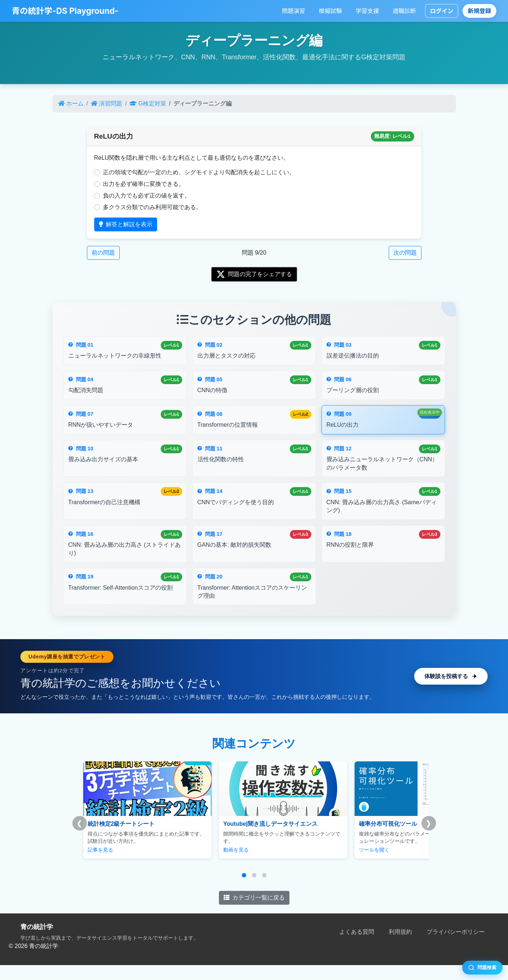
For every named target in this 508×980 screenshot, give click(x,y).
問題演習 (293, 11)
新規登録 (480, 11)
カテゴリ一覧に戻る (254, 913)
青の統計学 (37, 942)
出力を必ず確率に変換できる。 (144, 184)
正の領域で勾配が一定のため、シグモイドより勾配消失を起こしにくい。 (199, 172)
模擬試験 (331, 11)
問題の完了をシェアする (254, 274)
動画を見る (217, 865)
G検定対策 (148, 103)
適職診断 (404, 11)
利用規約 (400, 947)
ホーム (71, 103)
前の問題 (103, 253)
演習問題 (107, 103)
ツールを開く (336, 865)
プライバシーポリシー (456, 947)
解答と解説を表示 (126, 224)
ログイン (441, 11)
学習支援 (367, 11)
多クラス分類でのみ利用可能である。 (152, 207)
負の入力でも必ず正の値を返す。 (147, 196)
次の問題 (405, 253)
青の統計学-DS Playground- (65, 11)
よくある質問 (357, 947)
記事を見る (100, 865)
